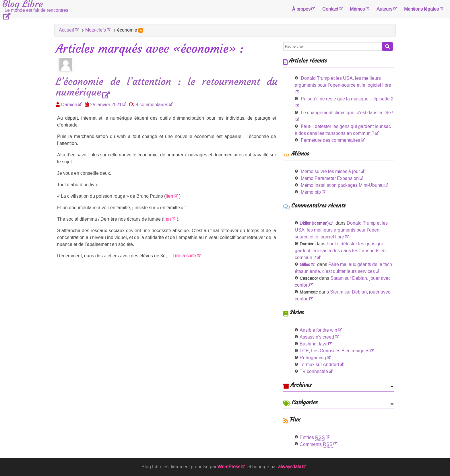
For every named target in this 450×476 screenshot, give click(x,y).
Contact (330, 9)
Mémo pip (311, 192)
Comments (316, 444)
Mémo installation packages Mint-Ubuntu (342, 185)
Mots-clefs (96, 30)
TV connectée (314, 371)
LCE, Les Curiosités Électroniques (335, 351)
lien (169, 196)
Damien (69, 105)
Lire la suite (184, 256)
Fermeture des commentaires (330, 140)
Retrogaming (313, 358)
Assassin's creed (317, 337)
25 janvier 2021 (106, 105)
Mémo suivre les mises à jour (330, 171)
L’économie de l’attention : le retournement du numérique (167, 87)
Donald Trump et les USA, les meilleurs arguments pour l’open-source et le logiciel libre (343, 82)
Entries (312, 437)
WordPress (229, 467)
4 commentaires (152, 105)
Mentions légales (421, 9)
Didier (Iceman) (314, 223)
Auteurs (384, 9)
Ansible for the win (318, 330)
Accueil (66, 30)
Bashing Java (314, 344)
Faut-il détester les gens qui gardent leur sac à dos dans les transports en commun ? (340, 251)
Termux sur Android (319, 365)
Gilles (305, 265)
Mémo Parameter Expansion (330, 178)
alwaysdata (290, 467)
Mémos (357, 9)
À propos (301, 9)
